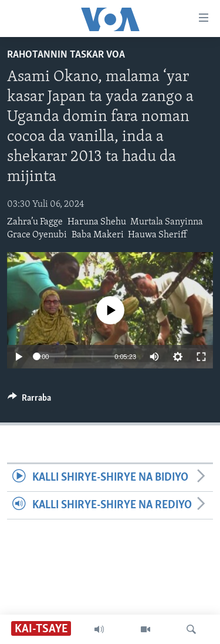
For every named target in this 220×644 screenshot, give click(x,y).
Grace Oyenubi (37, 235)
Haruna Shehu (97, 222)
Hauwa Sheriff (157, 235)
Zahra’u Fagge (35, 222)
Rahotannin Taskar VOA (66, 55)
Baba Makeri (98, 235)
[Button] (29, 401)
